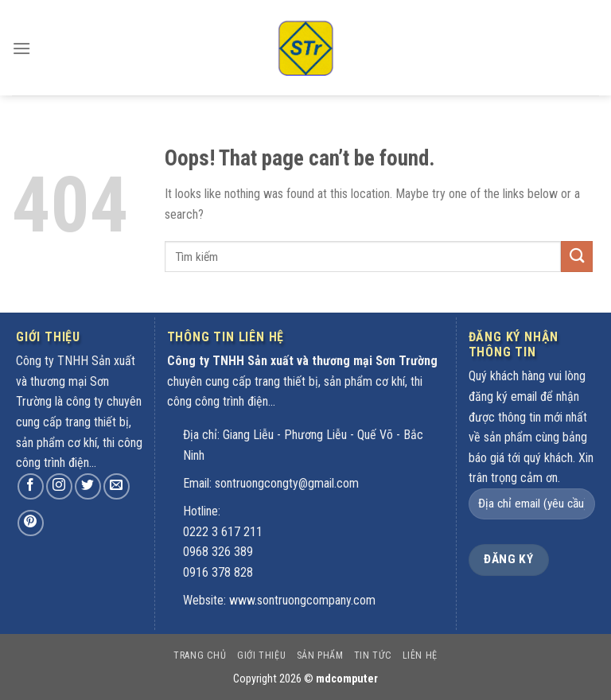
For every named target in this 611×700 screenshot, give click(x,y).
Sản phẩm (320, 655)
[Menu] (21, 37)
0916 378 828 (218, 572)
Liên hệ (420, 655)
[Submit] (577, 257)
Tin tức (373, 655)
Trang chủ (200, 655)
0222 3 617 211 (223, 532)
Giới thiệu (261, 655)
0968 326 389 (218, 552)
